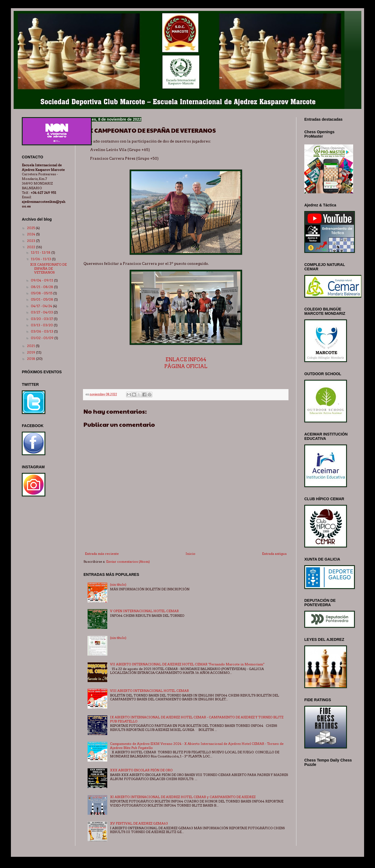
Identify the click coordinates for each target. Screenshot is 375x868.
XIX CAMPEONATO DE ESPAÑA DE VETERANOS (48, 268)
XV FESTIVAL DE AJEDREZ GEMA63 (139, 823)
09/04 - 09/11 (42, 280)
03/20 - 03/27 (42, 319)
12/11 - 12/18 (41, 252)
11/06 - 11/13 (41, 259)
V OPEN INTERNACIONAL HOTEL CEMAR (144, 611)
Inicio (191, 554)
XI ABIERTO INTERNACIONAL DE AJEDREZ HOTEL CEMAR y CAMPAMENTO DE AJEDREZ (183, 797)
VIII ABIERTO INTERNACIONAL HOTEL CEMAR (149, 691)
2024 (32, 234)
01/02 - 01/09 (43, 338)
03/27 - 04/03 (42, 312)
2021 (31, 346)
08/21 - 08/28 (42, 287)
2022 (32, 247)
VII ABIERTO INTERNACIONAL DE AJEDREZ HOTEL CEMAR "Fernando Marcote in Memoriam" (187, 664)
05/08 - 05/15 (42, 293)
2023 (32, 241)
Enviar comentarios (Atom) (128, 562)
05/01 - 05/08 (42, 299)
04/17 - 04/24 (42, 306)
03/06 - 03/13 (42, 331)
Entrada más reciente (102, 554)
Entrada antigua (274, 554)
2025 (31, 228)
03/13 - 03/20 (42, 325)
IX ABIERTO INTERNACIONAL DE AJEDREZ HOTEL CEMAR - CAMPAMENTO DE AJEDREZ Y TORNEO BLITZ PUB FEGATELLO (197, 719)
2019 (32, 352)
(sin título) (118, 584)
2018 (32, 359)
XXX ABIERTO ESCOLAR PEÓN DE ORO (141, 770)
